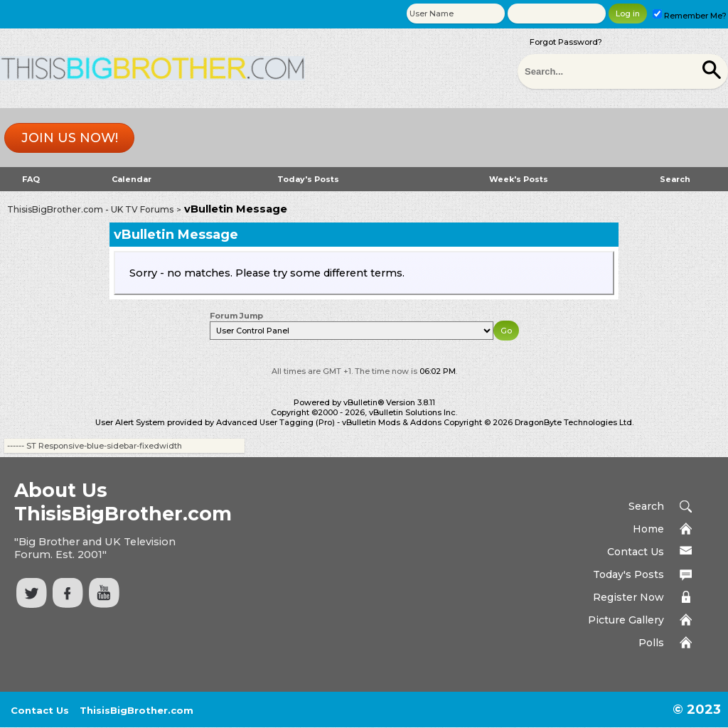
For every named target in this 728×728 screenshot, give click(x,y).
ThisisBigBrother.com (136, 710)
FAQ (31, 179)
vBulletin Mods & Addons (392, 422)
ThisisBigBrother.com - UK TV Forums (90, 209)
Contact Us (636, 552)
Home (648, 529)
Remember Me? (690, 16)
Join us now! (70, 138)
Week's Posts (519, 179)
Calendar (132, 179)
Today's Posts (308, 179)
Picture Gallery (626, 620)
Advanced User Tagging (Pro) (275, 422)
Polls (651, 643)
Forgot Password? (566, 42)
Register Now (628, 597)
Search (675, 179)
